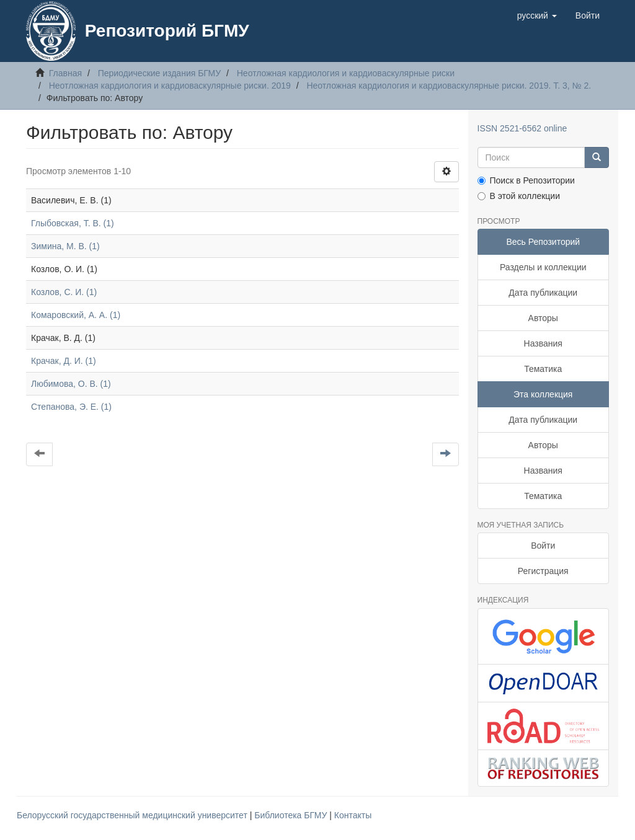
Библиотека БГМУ (292, 815)
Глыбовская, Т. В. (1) (73, 223)
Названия (543, 343)
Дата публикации (543, 293)
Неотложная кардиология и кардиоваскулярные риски (346, 73)
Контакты (353, 815)
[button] (537, 15)
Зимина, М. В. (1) (65, 246)
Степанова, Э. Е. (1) (71, 407)
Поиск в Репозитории (526, 180)
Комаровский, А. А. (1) (76, 315)
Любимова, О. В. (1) (71, 384)
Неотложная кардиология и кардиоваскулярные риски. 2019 (170, 86)
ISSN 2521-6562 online (522, 128)
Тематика (543, 369)
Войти (543, 546)
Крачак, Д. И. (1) (64, 361)
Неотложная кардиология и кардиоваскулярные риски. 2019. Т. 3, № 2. (449, 86)
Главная (65, 73)
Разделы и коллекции (543, 267)
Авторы (543, 318)
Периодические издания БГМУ (160, 73)
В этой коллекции (519, 196)
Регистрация (543, 571)
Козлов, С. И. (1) (64, 292)
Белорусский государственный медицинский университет (133, 815)
